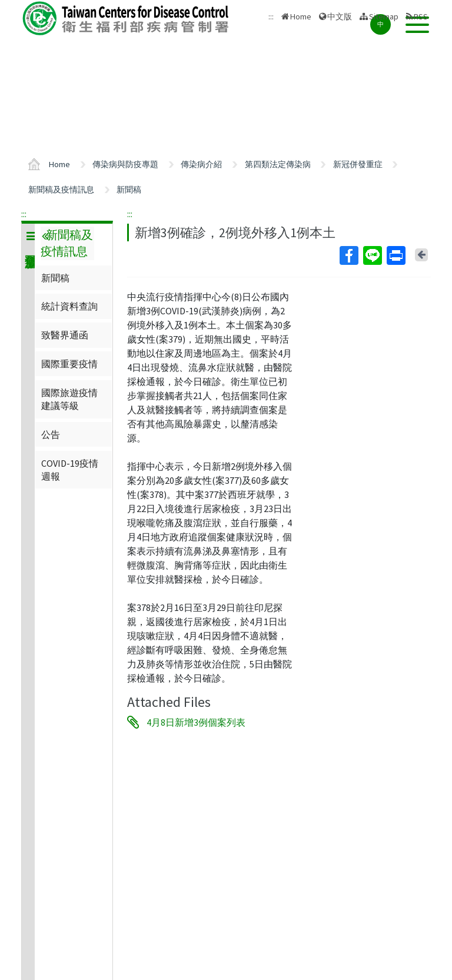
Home (301, 16)
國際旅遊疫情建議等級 (69, 399)
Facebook (348, 255)
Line (372, 255)
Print (395, 255)
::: (24, 214)
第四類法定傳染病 (278, 164)
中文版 (340, 16)
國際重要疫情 (69, 364)
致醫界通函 (65, 335)
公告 (51, 434)
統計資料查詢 (69, 306)
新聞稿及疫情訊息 (61, 190)
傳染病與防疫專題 (125, 164)
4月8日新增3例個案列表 (196, 722)
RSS (421, 16)
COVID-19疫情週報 (70, 470)
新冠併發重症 (358, 164)
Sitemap (384, 16)
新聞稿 (129, 190)
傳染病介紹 (201, 164)
